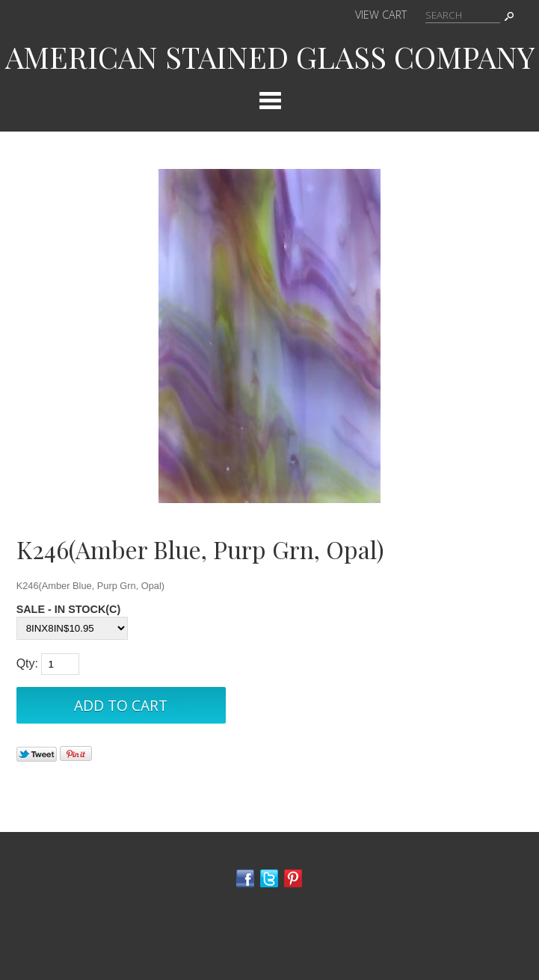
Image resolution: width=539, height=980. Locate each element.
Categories (270, 100)
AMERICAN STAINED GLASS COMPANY (270, 56)
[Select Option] (72, 628)
